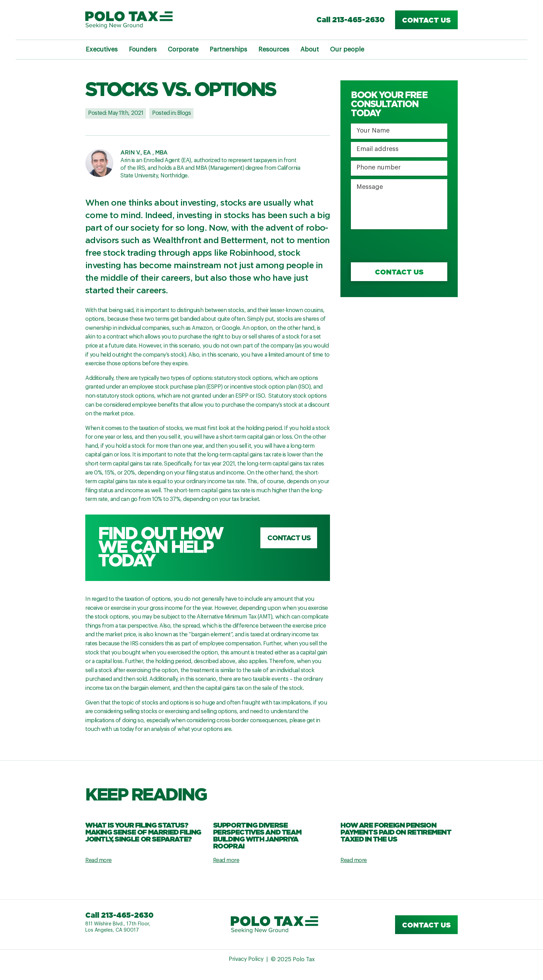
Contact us (426, 20)
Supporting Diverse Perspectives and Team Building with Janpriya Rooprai (257, 835)
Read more (99, 860)
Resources (274, 49)
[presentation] (404, 246)
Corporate (183, 49)
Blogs (184, 113)
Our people (347, 49)
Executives (102, 49)
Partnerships (228, 49)
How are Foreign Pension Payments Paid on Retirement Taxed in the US (396, 832)
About (310, 49)
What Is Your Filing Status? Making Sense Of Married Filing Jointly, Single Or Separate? (143, 832)
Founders (143, 49)
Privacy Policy (246, 960)
